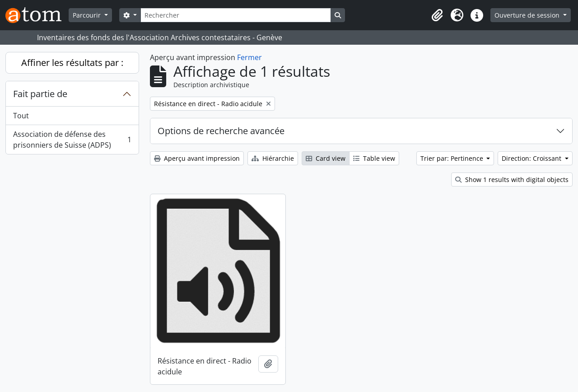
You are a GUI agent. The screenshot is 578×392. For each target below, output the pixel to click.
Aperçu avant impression (197, 158)
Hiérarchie (273, 158)
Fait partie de (40, 94)
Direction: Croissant (532, 158)
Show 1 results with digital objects (512, 180)
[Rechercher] (236, 15)
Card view (326, 158)
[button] (437, 15)
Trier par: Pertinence (453, 158)
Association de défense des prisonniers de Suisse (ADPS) (72, 140)
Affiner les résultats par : (72, 63)
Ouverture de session (528, 15)
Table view (374, 158)
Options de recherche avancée (221, 131)
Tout (21, 116)
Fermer (249, 57)
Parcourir (88, 15)
